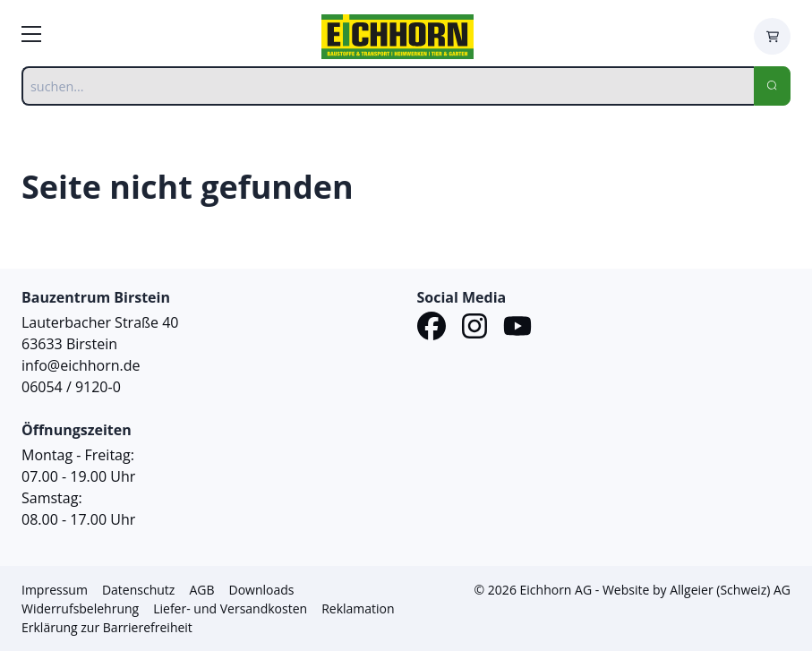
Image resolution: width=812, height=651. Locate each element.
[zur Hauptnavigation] (31, 37)
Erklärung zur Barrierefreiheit (107, 627)
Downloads (261, 590)
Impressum (55, 590)
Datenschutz (138, 590)
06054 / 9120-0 (71, 387)
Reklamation (358, 608)
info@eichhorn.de (81, 365)
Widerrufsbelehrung (80, 608)
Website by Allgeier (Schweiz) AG (697, 590)
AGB (201, 590)
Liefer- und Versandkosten (230, 608)
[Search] (772, 86)
